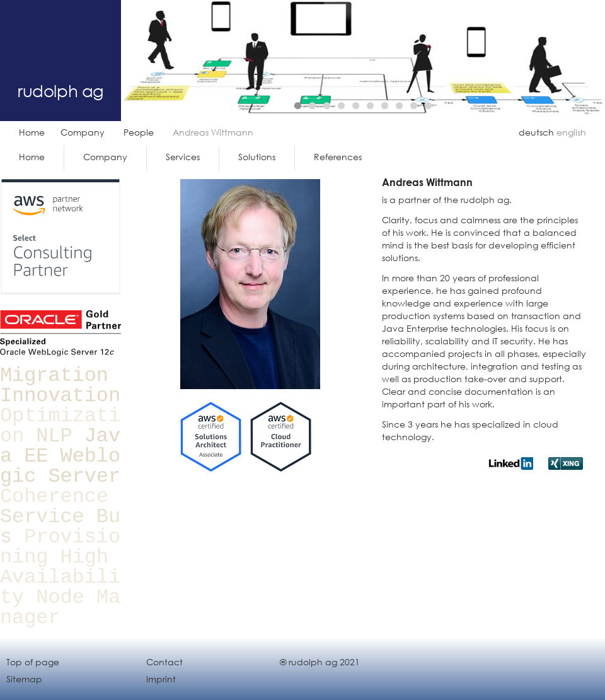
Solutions (257, 157)
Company (83, 132)
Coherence (54, 497)
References (338, 157)
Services (183, 157)
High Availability (60, 577)
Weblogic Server (60, 466)
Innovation (60, 396)
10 (428, 106)
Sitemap (24, 679)
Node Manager (60, 608)
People (139, 132)
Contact (164, 662)
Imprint (161, 679)
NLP (54, 436)
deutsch (536, 132)
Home (32, 132)
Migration (54, 376)
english (571, 132)
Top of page (33, 662)
